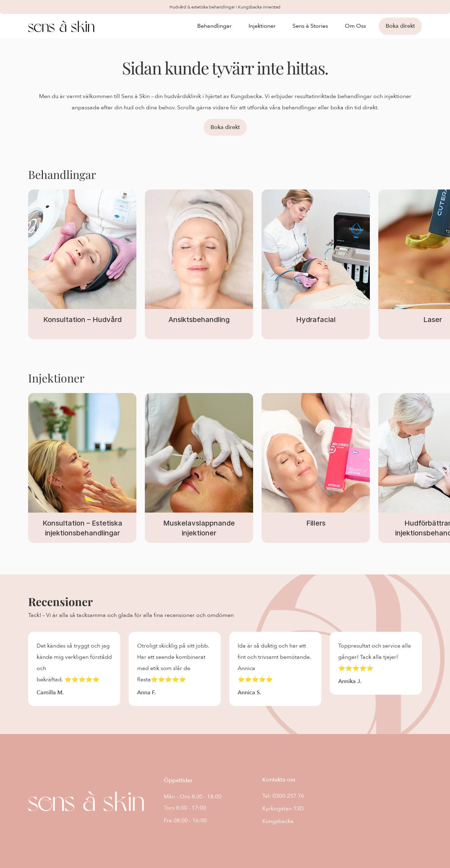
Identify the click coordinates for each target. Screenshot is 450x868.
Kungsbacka (278, 821)
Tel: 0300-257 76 (283, 796)
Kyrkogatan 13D (283, 809)
